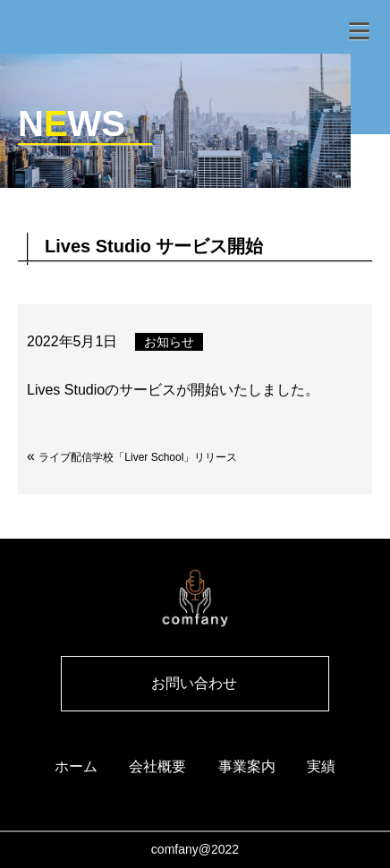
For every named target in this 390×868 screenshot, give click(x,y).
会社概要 (157, 766)
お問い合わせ (194, 683)
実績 (321, 766)
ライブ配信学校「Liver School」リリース (138, 457)
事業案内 (247, 766)
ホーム (76, 766)
